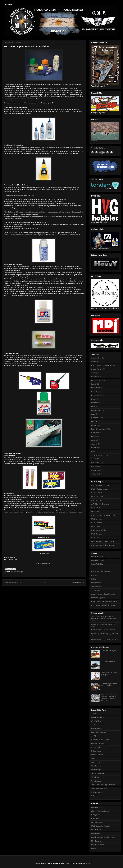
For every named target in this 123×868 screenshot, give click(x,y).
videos (94, 459)
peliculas (94, 421)
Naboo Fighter (96, 751)
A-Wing (94, 714)
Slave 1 (94, 759)
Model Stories (96, 830)
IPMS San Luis (97, 534)
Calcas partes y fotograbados (102, 365)
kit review (95, 403)
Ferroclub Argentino (98, 598)
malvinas (94, 407)
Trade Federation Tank (99, 788)
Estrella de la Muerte (99, 744)
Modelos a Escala (98, 845)
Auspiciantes (96, 358)
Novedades (95, 418)
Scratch (94, 440)
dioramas (95, 377)
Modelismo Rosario (98, 560)
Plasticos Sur (96, 583)
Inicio (46, 582)
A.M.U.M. (95, 575)
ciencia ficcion (96, 369)
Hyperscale (95, 818)
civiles (94, 373)
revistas (94, 437)
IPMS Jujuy (95, 511)
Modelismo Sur (97, 807)
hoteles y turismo (97, 395)
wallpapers (95, 466)
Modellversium (96, 841)
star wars (95, 448)
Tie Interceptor (96, 781)
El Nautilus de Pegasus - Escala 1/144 (105, 639)
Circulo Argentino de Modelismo (103, 572)
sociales (94, 444)
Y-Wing (94, 796)
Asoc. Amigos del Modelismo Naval (104, 605)
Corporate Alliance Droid (100, 740)
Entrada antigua (78, 582)
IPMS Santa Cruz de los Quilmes (103, 541)
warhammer (96, 470)
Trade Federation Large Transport (103, 785)
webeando (95, 474)
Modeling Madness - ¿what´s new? (104, 837)
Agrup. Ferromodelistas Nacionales (104, 594)
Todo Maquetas (97, 590)
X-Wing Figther (97, 792)
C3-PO (94, 736)
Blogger (87, 863)
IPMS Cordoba (97, 523)
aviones (94, 362)
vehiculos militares (98, 455)
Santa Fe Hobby (97, 564)
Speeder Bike (96, 762)
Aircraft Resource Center (100, 811)
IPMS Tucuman (97, 493)
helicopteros (96, 388)
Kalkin (94, 579)
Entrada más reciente (12, 582)
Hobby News (96, 815)
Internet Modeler (97, 822)
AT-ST (94, 725)
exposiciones (96, 380)
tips (22, 572)
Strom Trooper (96, 770)
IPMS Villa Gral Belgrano (100, 489)
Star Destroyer (96, 766)
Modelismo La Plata (98, 557)
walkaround (95, 463)
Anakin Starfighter (98, 717)
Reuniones (95, 433)
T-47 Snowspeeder (98, 773)
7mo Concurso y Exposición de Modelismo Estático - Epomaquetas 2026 (104, 619)
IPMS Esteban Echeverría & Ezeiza (104, 515)
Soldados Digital (97, 586)
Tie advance (96, 777)
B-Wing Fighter (97, 729)
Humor (94, 399)
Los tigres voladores (108, 662)
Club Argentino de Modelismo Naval (104, 601)
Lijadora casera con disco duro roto (104, 630)
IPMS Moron (96, 508)
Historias (94, 392)
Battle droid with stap (99, 732)
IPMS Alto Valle (97, 519)
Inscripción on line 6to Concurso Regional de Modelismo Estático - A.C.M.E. (109, 698)
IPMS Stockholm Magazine (101, 826)
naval (93, 414)
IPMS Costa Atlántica (99, 530)
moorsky (67, 863)
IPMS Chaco (96, 527)
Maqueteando (15, 572)
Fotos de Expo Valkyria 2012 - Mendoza (109, 685)
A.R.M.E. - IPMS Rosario (100, 504)
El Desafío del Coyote (108, 651)
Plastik (94, 848)
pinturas (94, 425)
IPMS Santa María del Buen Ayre (103, 545)
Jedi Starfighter (97, 747)
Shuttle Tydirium (97, 755)
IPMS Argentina (97, 500)
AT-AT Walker (96, 721)
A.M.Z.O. (95, 568)
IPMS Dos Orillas (97, 497)
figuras (94, 384)
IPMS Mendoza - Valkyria (100, 485)
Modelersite (95, 833)
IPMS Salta (95, 538)
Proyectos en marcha (99, 429)
